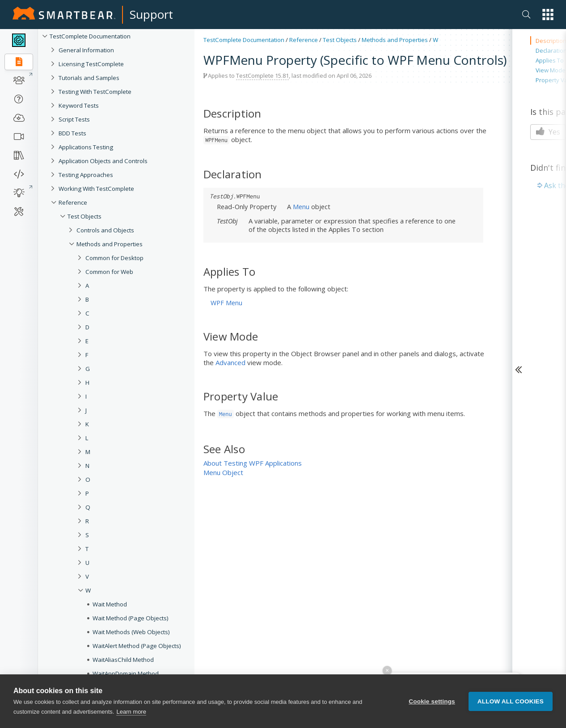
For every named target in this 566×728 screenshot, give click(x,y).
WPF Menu (226, 303)
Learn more (131, 712)
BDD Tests (72, 133)
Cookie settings (432, 701)
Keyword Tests (79, 105)
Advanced (230, 362)
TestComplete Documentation (90, 36)
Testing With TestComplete (95, 92)
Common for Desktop (114, 258)
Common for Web (109, 272)
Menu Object (223, 472)
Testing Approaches (86, 175)
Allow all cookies (511, 701)
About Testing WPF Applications (253, 463)
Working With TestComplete (96, 189)
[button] (548, 15)
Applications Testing (86, 147)
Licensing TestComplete (91, 64)
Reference (73, 202)
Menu (301, 206)
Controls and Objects (105, 230)
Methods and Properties (110, 244)
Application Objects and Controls (103, 161)
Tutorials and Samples (89, 78)
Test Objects (84, 216)
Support (151, 14)
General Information (86, 50)
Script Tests (74, 119)
